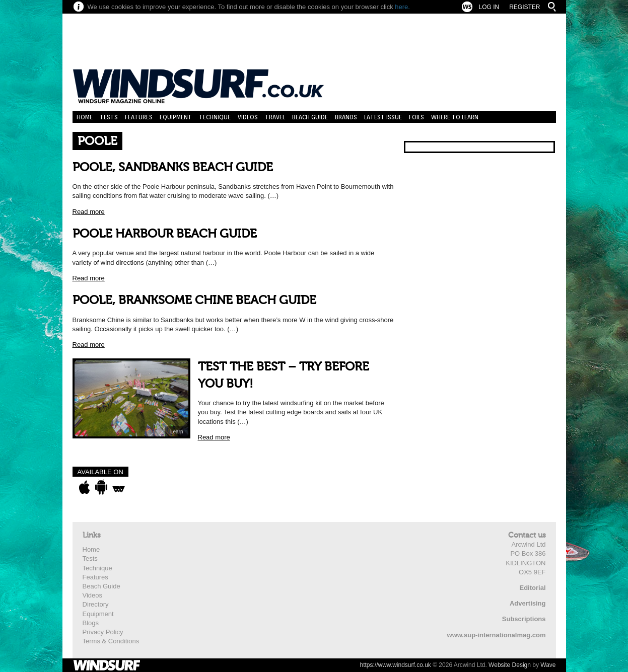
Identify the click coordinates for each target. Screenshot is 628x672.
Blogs (91, 623)
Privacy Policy (103, 632)
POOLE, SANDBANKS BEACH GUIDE (173, 167)
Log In (489, 7)
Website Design (510, 665)
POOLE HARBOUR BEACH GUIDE (165, 234)
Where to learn (455, 117)
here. (402, 7)
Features (139, 117)
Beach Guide (310, 117)
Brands (346, 117)
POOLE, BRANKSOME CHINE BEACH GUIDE (194, 300)
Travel (275, 117)
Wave (548, 665)
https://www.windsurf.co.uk (395, 665)
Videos (248, 117)
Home (85, 117)
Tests (109, 117)
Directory (96, 604)
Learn (177, 432)
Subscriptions (524, 619)
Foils (416, 117)
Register (525, 7)
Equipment (176, 117)
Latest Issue (383, 117)
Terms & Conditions (111, 641)
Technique (215, 117)
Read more (89, 212)
